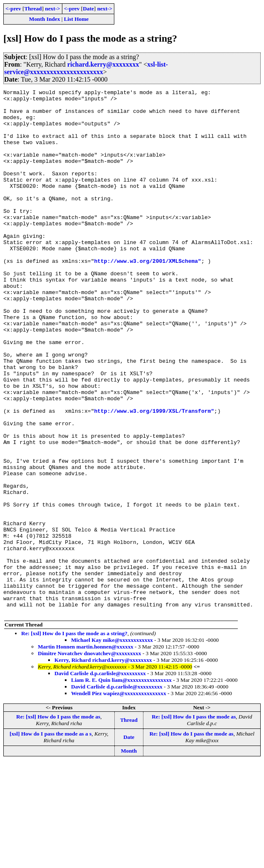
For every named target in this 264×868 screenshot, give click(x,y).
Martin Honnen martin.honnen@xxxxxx (86, 752)
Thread (33, 9)
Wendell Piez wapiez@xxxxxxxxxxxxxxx (119, 798)
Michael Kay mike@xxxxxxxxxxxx (112, 745)
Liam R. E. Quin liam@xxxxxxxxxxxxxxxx (121, 785)
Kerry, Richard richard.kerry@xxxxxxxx (103, 765)
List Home (76, 19)
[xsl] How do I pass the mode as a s (51, 839)
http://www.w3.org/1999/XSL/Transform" (154, 476)
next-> (52, 9)
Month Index (44, 19)
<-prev (13, 9)
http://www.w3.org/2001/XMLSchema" (147, 296)
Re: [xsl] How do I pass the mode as (58, 822)
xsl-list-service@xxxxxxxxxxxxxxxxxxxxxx (86, 68)
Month (129, 856)
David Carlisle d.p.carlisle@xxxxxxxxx (100, 778)
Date (88, 9)
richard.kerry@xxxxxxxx (103, 64)
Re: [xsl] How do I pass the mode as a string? (74, 738)
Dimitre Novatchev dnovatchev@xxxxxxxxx (89, 758)
